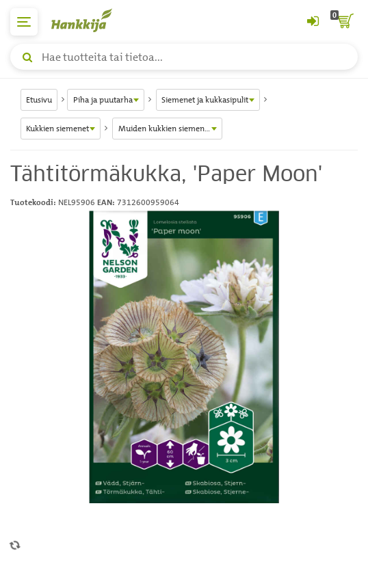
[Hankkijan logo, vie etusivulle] (89, 20)
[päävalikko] (24, 22)
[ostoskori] (344, 22)
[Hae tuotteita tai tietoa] (184, 57)
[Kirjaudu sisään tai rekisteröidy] (313, 22)
